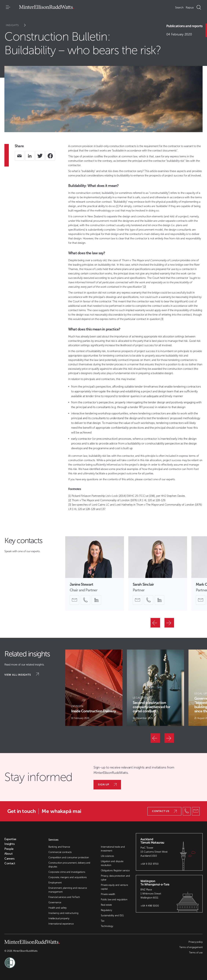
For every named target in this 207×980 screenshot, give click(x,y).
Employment (55, 883)
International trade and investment (113, 849)
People (9, 849)
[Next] (169, 623)
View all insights (22, 675)
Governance (55, 902)
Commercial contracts (60, 852)
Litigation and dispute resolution (112, 863)
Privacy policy (196, 942)
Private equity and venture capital (114, 887)
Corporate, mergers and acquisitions (68, 877)
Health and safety (57, 908)
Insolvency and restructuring (63, 913)
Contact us (164, 811)
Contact (10, 863)
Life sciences (107, 856)
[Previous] (155, 623)
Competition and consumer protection (69, 857)
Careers (9, 859)
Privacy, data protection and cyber (115, 878)
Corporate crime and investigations (67, 872)
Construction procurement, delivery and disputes (69, 865)
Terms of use (196, 953)
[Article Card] (94, 688)
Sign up (107, 785)
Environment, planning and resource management (68, 890)
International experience (61, 924)
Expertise (10, 839)
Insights (18, 25)
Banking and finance (59, 847)
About (8, 854)
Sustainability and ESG (112, 915)
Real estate (106, 905)
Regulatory (106, 910)
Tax (103, 921)
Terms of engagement (191, 947)
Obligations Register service (115, 870)
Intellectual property (59, 918)
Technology (107, 926)
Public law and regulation (114, 899)
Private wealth (108, 894)
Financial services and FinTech (64, 897)
